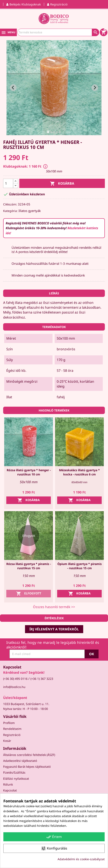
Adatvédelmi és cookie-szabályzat (81, 859)
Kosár (7, 741)
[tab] (48, 132)
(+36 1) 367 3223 (42, 679)
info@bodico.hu (14, 687)
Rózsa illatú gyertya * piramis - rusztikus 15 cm (29, 566)
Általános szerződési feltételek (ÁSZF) (29, 755)
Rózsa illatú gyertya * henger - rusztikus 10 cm (29, 472)
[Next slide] (95, 88)
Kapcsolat (10, 790)
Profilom (9, 723)
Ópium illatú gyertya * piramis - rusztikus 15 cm (80, 566)
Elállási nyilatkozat (16, 779)
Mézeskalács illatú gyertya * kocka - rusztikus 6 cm (79, 472)
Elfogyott (29, 594)
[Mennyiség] (8, 183)
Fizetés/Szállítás (14, 772)
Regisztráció (12, 735)
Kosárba (62, 184)
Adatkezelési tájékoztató (20, 761)
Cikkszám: (10, 204)
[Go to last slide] (13, 88)
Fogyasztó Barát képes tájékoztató (27, 767)
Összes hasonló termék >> (54, 607)
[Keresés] (58, 32)
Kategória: (10, 211)
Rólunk (8, 784)
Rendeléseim (12, 729)
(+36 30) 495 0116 (15, 679)
